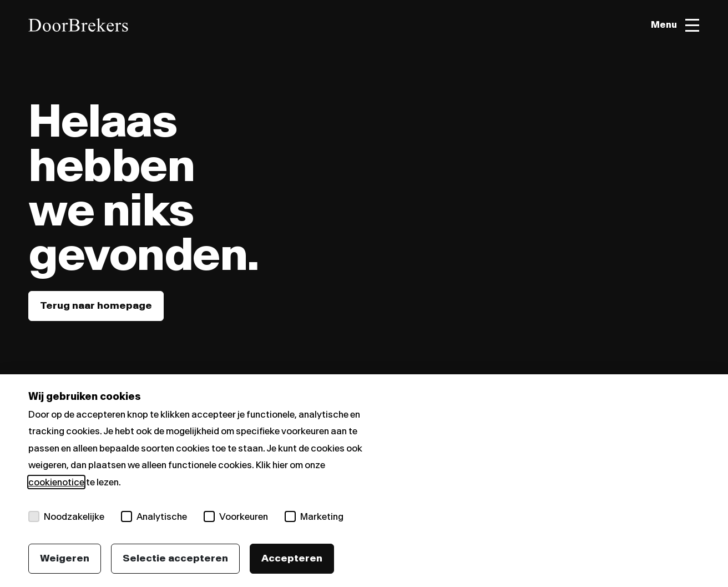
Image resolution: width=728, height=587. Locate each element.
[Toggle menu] (675, 25)
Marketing (314, 516)
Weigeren (65, 558)
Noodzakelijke (66, 516)
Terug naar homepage (96, 305)
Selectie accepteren (175, 558)
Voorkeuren (236, 516)
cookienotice (56, 482)
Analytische (154, 516)
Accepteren (292, 558)
